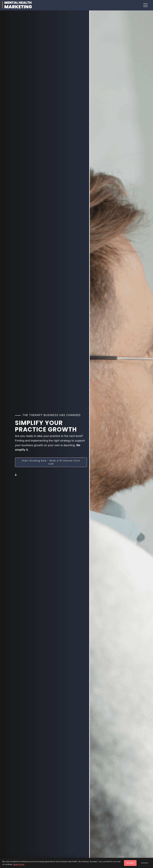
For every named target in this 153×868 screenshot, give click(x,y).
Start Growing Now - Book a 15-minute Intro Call (51, 462)
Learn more (19, 864)
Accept (130, 863)
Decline (145, 863)
